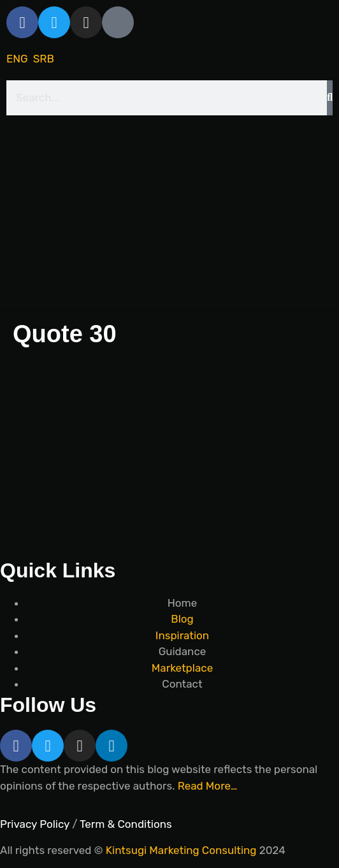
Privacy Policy (35, 824)
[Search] (330, 98)
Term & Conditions (126, 824)
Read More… (208, 786)
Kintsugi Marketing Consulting (181, 850)
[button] (169, 310)
